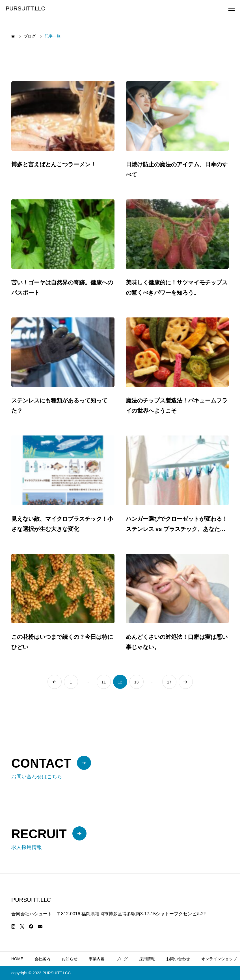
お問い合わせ (178, 959)
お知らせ (70, 959)
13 (137, 682)
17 (169, 682)
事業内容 (97, 959)
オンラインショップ (219, 959)
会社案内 (42, 959)
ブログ (122, 959)
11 (104, 682)
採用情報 (147, 959)
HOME (17, 959)
